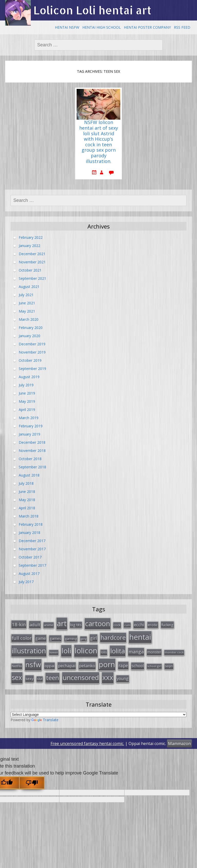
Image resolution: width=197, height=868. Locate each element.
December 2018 (32, 442)
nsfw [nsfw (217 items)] (33, 664)
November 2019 (32, 352)
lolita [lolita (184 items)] (118, 651)
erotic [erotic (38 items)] (153, 625)
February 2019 (31, 426)
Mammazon (179, 743)
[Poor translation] (32, 783)
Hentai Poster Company (147, 27)
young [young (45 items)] (123, 678)
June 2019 (27, 393)
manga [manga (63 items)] (136, 652)
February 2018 (31, 524)
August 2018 (29, 475)
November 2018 (32, 451)
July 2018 (26, 483)
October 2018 (30, 459)
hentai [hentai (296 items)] (140, 637)
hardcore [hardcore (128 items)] (113, 637)
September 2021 (32, 278)
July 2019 (26, 385)
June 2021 (27, 303)
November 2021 (32, 262)
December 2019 (32, 344)
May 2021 (27, 311)
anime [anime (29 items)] (49, 625)
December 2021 (32, 254)
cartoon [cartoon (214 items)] (98, 623)
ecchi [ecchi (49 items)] (139, 624)
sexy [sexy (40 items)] (29, 678)
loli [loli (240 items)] (66, 650)
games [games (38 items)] (55, 638)
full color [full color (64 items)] (22, 638)
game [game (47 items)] (41, 638)
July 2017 (26, 582)
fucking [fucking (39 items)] (167, 625)
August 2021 (29, 287)
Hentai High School (102, 27)
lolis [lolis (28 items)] (104, 652)
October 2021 (30, 270)
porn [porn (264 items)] (107, 664)
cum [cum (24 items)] (127, 625)
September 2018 (32, 467)
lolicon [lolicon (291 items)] (86, 650)
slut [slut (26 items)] (40, 679)
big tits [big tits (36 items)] (76, 625)
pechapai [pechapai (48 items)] (67, 666)
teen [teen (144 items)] (52, 678)
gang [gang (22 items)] (83, 639)
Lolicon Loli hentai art (92, 10)
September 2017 (32, 565)
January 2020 (29, 336)
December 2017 (32, 541)
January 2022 (29, 246)
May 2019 (27, 401)
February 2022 (31, 237)
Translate (45, 720)
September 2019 (32, 369)
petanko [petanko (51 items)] (87, 665)
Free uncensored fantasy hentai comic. (87, 743)
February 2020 (31, 328)
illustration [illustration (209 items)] (29, 651)
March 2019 (29, 418)
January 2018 (29, 533)
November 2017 (32, 549)
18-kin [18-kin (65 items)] (19, 624)
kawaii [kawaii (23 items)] (54, 652)
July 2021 (26, 295)
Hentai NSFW (67, 27)
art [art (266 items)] (62, 623)
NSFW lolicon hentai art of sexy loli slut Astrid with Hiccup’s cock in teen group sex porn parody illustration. (99, 142)
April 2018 (27, 508)
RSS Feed (182, 27)
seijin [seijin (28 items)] (169, 666)
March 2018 (29, 516)
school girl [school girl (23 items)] (154, 666)
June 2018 (27, 492)
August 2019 (29, 377)
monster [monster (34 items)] (154, 652)
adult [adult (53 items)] (35, 624)
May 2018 (27, 500)
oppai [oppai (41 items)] (50, 666)
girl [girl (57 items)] (93, 638)
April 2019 (27, 410)
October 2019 (30, 360)
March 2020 (29, 319)
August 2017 (29, 573)
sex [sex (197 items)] (17, 677)
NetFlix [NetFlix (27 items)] (17, 666)
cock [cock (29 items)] (117, 625)
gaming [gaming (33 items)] (71, 638)
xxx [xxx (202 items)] (108, 677)
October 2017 (30, 557)
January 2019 (29, 434)
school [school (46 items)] (138, 666)
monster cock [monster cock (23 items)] (174, 652)
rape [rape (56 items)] (123, 665)
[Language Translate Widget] (98, 715)
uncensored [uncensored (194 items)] (81, 677)
